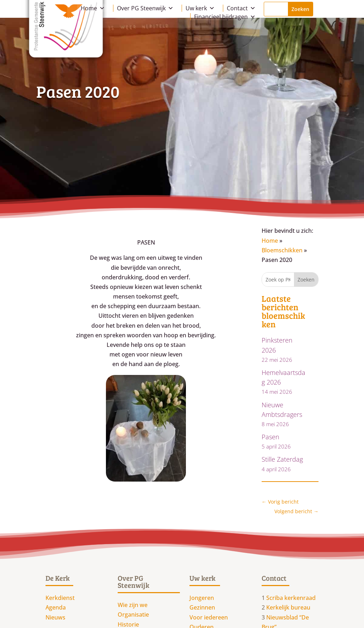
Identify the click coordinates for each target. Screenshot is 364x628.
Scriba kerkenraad (291, 598)
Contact (241, 8)
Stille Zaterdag (282, 459)
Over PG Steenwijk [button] (145, 8)
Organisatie (133, 614)
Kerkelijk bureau (288, 607)
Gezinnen (202, 607)
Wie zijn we (133, 605)
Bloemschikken (282, 250)
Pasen (271, 437)
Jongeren (202, 598)
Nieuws (55, 617)
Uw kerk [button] (200, 8)
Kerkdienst (60, 598)
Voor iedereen (209, 617)
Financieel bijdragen (225, 17)
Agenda (56, 607)
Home (93, 8)
